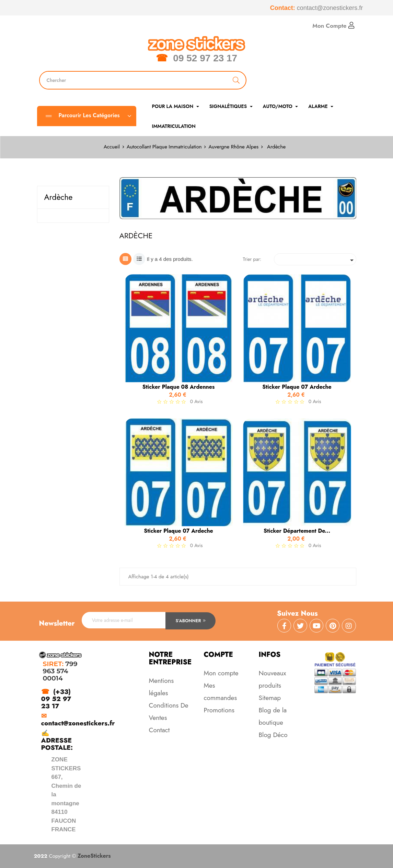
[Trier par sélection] (315, 259)
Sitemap (270, 698)
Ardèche (59, 197)
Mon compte (221, 673)
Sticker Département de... (297, 531)
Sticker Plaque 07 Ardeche (297, 387)
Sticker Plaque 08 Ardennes (179, 387)
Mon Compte (333, 26)
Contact (159, 730)
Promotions (219, 710)
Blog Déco (273, 735)
